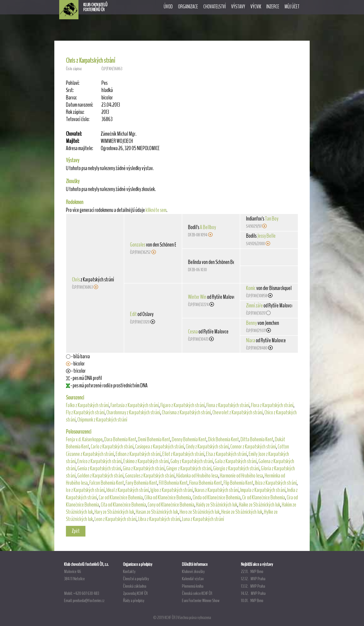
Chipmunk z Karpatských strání (102, 420)
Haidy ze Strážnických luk (217, 505)
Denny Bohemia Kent (189, 439)
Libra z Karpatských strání (159, 519)
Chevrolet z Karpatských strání (238, 412)
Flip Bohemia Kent (238, 483)
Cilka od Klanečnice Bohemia (168, 498)
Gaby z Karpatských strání (192, 461)
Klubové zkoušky (193, 571)
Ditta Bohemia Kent (257, 439)
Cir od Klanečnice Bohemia (264, 498)
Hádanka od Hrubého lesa (197, 476)
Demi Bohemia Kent (154, 439)
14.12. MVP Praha (253, 593)
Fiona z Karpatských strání (228, 405)
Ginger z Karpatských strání (189, 468)
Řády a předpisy (134, 600)
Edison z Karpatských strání (138, 454)
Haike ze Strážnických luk (260, 505)
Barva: (71, 98)
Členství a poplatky (136, 579)
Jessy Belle (266, 236)
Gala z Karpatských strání (236, 461)
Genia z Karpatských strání (99, 468)
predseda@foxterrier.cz (89, 600)
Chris (76, 280)
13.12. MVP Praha (253, 586)
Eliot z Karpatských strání (183, 454)
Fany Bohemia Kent (141, 483)
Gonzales (138, 245)
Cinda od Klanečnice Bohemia (217, 498)
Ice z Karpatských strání (85, 490)
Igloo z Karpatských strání (172, 490)
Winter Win (197, 297)
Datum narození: (80, 105)
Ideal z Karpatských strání (128, 490)
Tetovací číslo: (78, 119)
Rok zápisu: (75, 112)
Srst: (70, 90)
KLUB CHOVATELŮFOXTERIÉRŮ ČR (95, 7)
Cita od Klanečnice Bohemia (123, 505)
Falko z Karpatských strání (87, 405)
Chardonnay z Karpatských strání (133, 412)
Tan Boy (272, 219)
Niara (251, 340)
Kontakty (129, 571)
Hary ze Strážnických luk (114, 512)
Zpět (76, 531)
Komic (251, 288)
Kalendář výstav (193, 579)
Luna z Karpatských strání (203, 519)
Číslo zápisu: (74, 69)
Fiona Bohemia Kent (206, 483)
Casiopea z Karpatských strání (160, 447)
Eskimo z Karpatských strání (146, 461)
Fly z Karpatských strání (85, 412)
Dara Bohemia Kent (120, 439)
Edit (133, 314)
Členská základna (135, 586)
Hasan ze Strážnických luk (157, 512)
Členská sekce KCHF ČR (197, 593)
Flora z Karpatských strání (272, 405)
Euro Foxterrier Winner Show (201, 600)
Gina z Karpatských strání (144, 468)
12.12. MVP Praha (253, 579)
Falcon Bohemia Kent (107, 483)
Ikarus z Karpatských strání (217, 490)
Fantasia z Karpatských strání (135, 405)
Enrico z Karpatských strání (99, 461)
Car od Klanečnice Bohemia (121, 498)
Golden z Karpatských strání (100, 476)
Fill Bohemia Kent (173, 483)
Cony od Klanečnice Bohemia (171, 505)
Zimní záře (254, 306)
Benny (251, 323)
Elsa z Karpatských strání (226, 454)
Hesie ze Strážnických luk (242, 512)
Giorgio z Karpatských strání (236, 468)
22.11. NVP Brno (252, 571)
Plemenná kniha (193, 586)
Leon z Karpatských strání (115, 519)
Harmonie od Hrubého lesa (241, 476)
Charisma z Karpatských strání (186, 412)
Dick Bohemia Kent (223, 439)
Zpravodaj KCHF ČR (135, 593)
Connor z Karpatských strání (253, 447)
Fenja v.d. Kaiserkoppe (84, 439)
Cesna (193, 332)
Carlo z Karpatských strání (112, 447)
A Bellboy (208, 227)
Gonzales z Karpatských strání (150, 476)
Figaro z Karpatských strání (183, 405)
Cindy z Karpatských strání (207, 447)
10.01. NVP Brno (252, 600)
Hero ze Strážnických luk (200, 512)
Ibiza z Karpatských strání (276, 483)
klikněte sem (156, 210)
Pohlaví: (73, 83)
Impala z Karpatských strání (263, 490)
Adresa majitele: (80, 148)
